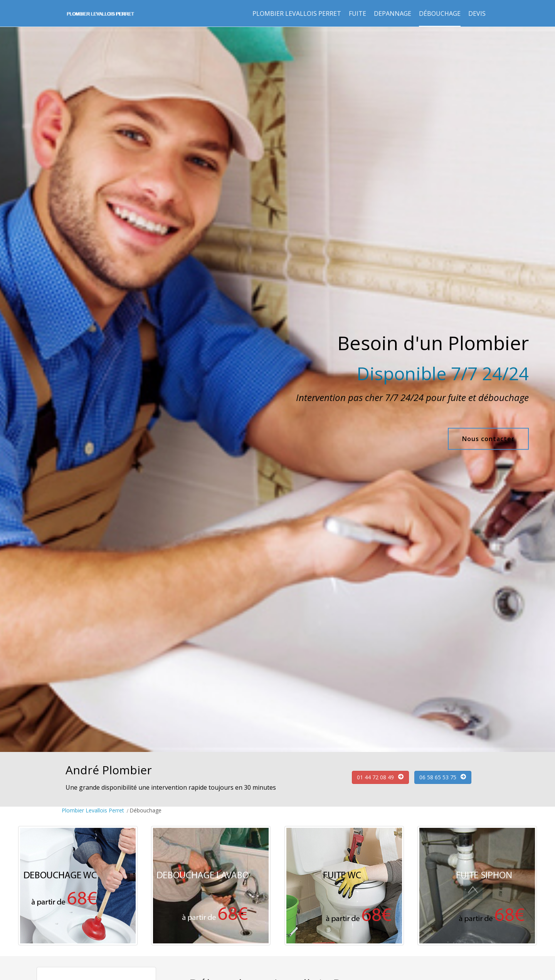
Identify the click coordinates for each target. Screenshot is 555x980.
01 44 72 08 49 (375, 777)
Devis (477, 13)
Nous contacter (488, 439)
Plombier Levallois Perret (297, 13)
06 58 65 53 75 (438, 777)
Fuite (357, 13)
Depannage (393, 13)
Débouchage (440, 13)
